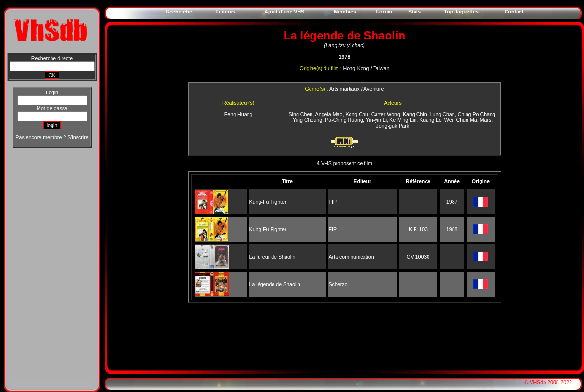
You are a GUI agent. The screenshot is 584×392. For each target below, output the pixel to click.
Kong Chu (357, 114)
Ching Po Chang (477, 114)
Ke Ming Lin (403, 120)
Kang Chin (415, 114)
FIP (333, 202)
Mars (486, 120)
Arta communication (351, 257)
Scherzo (338, 284)
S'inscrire (78, 137)
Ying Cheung (307, 120)
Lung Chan (442, 114)
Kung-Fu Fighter (268, 202)
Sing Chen (301, 114)
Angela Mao (329, 114)
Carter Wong (386, 114)
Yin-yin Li (376, 120)
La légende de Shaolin (275, 284)
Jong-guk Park (393, 126)
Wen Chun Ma (461, 120)
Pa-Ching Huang (344, 120)
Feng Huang (239, 114)
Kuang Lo (430, 120)
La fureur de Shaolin (273, 257)
